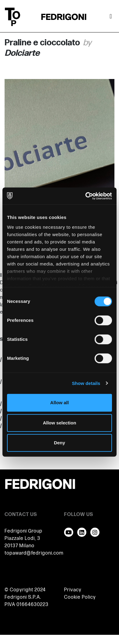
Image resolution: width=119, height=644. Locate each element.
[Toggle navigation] (111, 17)
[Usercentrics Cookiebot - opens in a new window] (86, 196)
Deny (60, 443)
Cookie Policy (80, 597)
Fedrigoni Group (23, 531)
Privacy (73, 590)
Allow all (60, 403)
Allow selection (59, 423)
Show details (86, 383)
